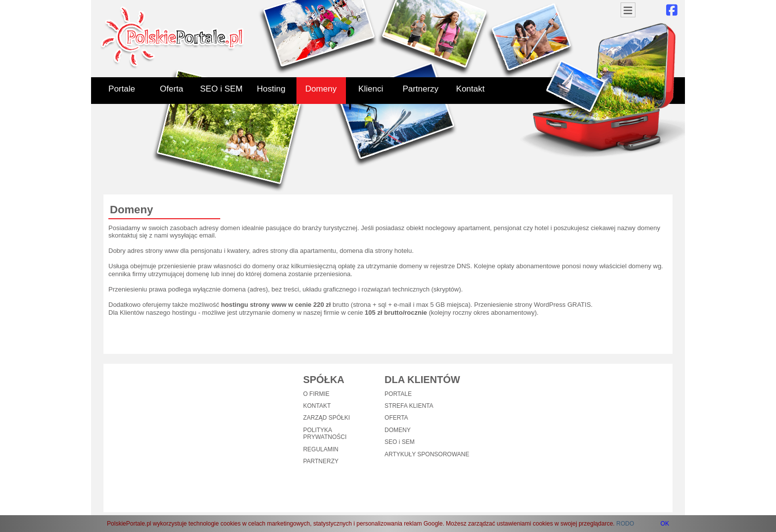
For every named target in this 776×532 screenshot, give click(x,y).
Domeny (321, 89)
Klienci (371, 89)
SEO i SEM (221, 89)
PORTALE (398, 394)
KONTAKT (317, 406)
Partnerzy (420, 89)
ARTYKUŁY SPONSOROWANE (427, 454)
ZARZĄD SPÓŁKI (326, 418)
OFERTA (396, 418)
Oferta (171, 89)
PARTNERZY (321, 461)
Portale (122, 89)
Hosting (271, 89)
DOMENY (398, 430)
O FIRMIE (316, 394)
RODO (625, 524)
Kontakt (471, 89)
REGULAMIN (320, 449)
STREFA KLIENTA (409, 406)
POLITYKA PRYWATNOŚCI (325, 434)
